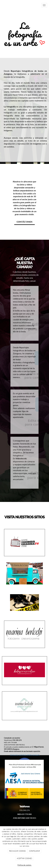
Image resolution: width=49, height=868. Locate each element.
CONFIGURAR (34, 851)
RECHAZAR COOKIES (18, 851)
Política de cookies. (25, 865)
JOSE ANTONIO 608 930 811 (25, 818)
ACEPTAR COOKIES (24, 858)
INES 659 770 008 (24, 814)
